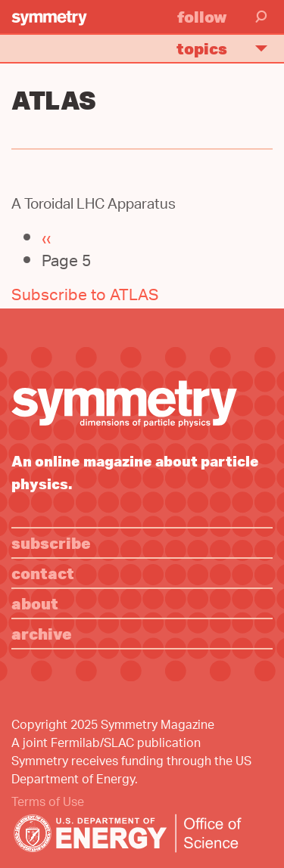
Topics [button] (228, 48)
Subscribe (51, 542)
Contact (43, 573)
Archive (42, 633)
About (35, 603)
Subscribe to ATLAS (85, 297)
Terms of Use (48, 803)
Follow (202, 16)
